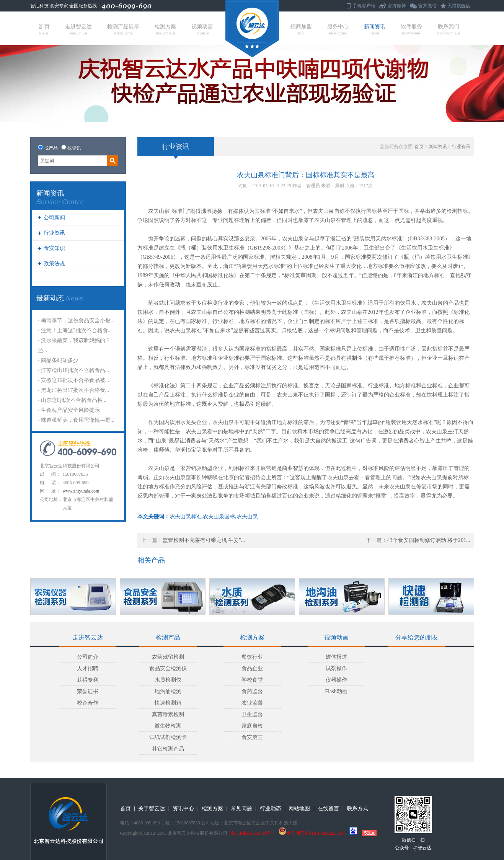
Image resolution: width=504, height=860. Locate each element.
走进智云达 (78, 29)
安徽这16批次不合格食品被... (75, 380)
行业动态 (271, 809)
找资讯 (74, 148)
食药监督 (252, 691)
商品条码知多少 (60, 360)
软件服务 (411, 29)
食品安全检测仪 (168, 668)
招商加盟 (301, 29)
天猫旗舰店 (459, 6)
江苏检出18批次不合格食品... (75, 370)
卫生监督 (252, 714)
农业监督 (252, 703)
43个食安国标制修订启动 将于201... (429, 540)
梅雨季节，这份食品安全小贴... (78, 321)
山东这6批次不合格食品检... (74, 400)
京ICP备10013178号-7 (252, 833)
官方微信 (427, 6)
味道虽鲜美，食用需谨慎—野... (78, 420)
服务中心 (338, 29)
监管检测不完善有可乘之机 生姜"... (204, 540)
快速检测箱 (168, 703)
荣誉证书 (88, 691)
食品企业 (252, 668)
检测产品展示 (123, 29)
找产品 (51, 148)
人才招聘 (88, 668)
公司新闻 (54, 218)
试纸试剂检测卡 (168, 737)
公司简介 (88, 657)
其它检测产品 (168, 749)
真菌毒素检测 (168, 714)
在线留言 (328, 809)
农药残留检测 (168, 657)
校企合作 (88, 703)
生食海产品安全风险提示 (70, 410)
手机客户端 (364, 6)
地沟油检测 (168, 691)
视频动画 (202, 29)
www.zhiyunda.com (81, 491)
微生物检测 (168, 726)
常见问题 (241, 809)
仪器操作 (336, 680)
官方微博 (397, 6)
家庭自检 (252, 726)
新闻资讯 (375, 29)
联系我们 (449, 29)
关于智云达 (152, 809)
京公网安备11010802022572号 (312, 833)
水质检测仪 (168, 680)
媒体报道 (336, 657)
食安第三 (252, 737)
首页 (419, 147)
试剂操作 (336, 668)
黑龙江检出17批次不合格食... (75, 390)
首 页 (44, 29)
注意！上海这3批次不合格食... (77, 330)
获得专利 (88, 680)
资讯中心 (183, 809)
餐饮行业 (252, 657)
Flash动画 (336, 691)
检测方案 (165, 29)
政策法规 (54, 264)
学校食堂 (252, 680)
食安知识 (54, 248)
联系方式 (357, 809)
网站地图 (299, 809)
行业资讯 (54, 233)
